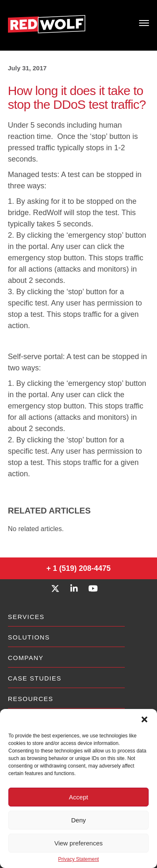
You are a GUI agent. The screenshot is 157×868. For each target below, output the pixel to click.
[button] (144, 719)
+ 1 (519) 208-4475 (79, 568)
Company (26, 658)
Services (26, 617)
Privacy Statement (78, 859)
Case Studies (35, 678)
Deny (78, 820)
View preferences (79, 843)
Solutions (29, 637)
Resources (31, 699)
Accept (79, 797)
